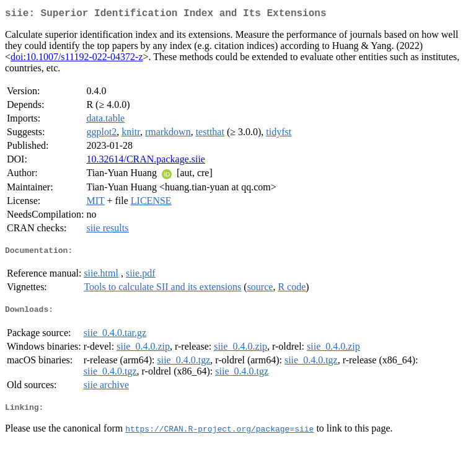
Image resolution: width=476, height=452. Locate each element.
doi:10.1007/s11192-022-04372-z (77, 59)
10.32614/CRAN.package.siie (146, 162)
